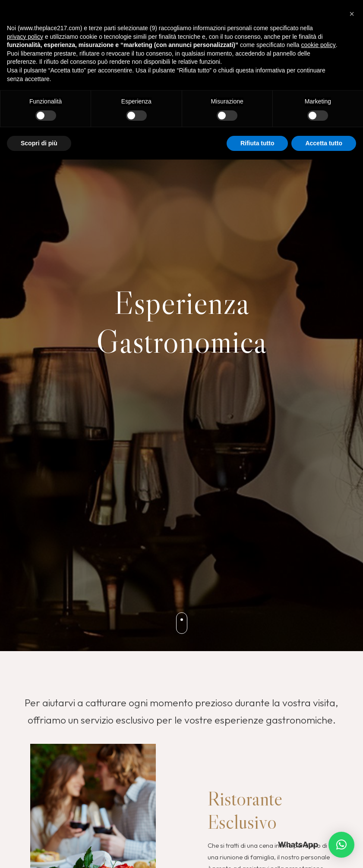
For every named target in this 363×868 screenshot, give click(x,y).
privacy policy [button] (25, 37)
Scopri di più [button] (39, 143)
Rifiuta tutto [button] (257, 143)
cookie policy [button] (319, 45)
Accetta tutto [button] (324, 143)
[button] (341, 845)
